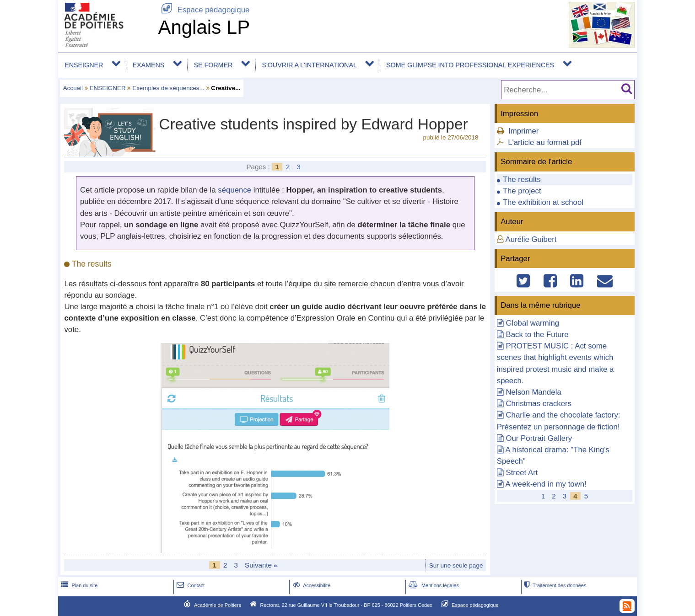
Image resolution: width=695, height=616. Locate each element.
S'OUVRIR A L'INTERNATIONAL (310, 65)
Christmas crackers (539, 404)
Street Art (522, 473)
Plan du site (78, 585)
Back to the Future (537, 335)
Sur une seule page (456, 565)
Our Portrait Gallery (539, 438)
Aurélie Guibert (531, 239)
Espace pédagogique (204, 10)
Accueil (73, 88)
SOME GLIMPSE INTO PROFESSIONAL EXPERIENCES (470, 65)
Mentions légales (433, 585)
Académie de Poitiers (218, 605)
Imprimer (523, 131)
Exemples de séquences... (168, 88)
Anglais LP (204, 27)
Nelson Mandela (533, 392)
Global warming (532, 323)
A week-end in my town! (546, 484)
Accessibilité (311, 585)
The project (522, 191)
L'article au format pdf (545, 142)
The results (522, 179)
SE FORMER (213, 65)
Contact (190, 585)
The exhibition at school (543, 202)
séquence (234, 190)
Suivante (261, 565)
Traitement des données (554, 585)
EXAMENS (149, 65)
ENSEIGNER (84, 65)
